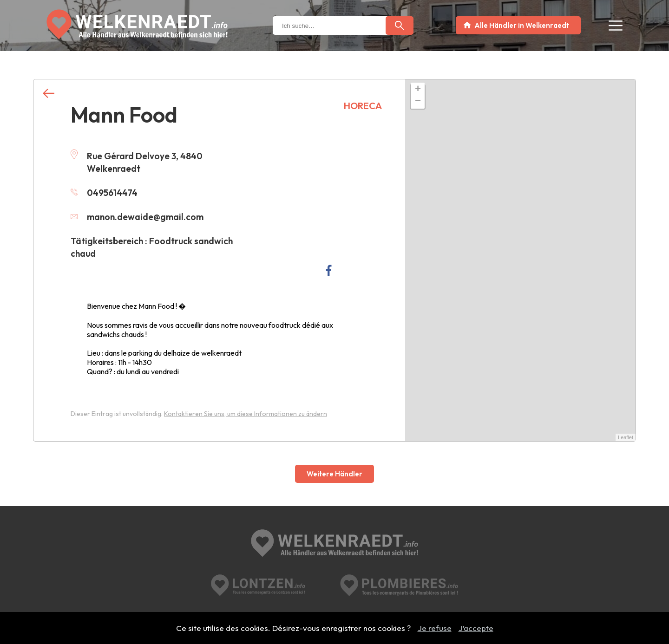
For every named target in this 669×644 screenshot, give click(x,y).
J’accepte (476, 628)
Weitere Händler (334, 474)
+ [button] (418, 90)
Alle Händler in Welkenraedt (522, 25)
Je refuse (435, 628)
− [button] (418, 102)
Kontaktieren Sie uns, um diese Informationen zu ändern (246, 414)
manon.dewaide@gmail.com (137, 217)
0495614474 (104, 193)
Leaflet (626, 437)
